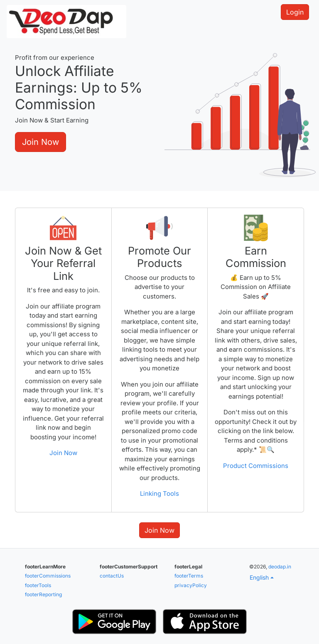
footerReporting (43, 594)
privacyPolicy (191, 585)
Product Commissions (256, 466)
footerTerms (189, 576)
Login (295, 12)
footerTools (38, 585)
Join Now (40, 142)
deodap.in (280, 567)
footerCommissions (48, 576)
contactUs (112, 576)
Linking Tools (159, 493)
